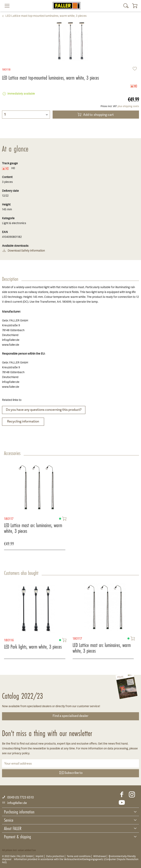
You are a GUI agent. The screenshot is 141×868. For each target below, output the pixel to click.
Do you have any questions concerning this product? (44, 410)
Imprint (40, 856)
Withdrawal (100, 856)
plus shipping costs (128, 106)
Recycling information (23, 422)
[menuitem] (5, 6)
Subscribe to (71, 773)
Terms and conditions (79, 856)
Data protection (55, 856)
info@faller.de (14, 803)
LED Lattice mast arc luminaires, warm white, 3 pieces (33, 526)
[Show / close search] (126, 6)
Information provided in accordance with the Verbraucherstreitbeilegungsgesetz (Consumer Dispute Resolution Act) (70, 861)
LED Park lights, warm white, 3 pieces (33, 647)
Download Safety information (23, 251)
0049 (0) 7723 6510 (18, 798)
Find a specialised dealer (70, 716)
